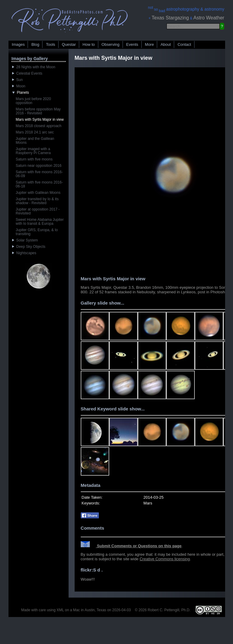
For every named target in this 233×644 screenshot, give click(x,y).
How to (89, 44)
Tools (50, 44)
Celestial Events (27, 73)
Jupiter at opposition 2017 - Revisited (38, 211)
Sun (17, 80)
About (166, 44)
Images (18, 44)
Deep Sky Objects (29, 247)
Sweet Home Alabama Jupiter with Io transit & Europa (40, 222)
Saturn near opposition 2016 (39, 166)
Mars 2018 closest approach (39, 126)
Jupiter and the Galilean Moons (35, 141)
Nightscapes (24, 253)
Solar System (25, 240)
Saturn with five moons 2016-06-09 (39, 174)
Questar (69, 44)
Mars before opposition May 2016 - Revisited (38, 111)
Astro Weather (209, 18)
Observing (111, 44)
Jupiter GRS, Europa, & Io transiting (37, 232)
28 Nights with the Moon (34, 67)
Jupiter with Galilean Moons (38, 193)
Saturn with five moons (34, 159)
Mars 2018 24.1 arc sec (35, 132)
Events (132, 44)
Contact (184, 44)
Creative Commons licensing (165, 559)
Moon (19, 86)
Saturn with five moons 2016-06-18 (39, 184)
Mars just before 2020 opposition (33, 101)
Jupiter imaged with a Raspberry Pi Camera (33, 151)
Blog (35, 44)
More (150, 44)
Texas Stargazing (170, 18)
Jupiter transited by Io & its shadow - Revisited (37, 201)
